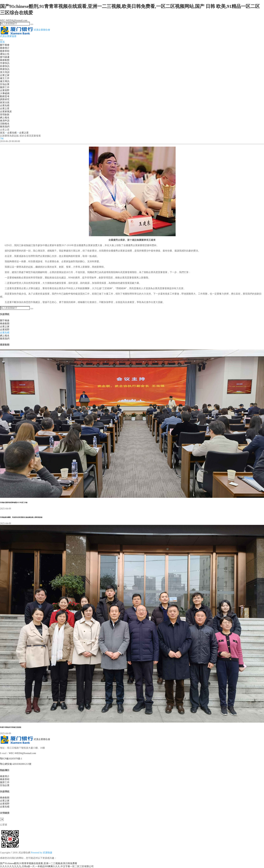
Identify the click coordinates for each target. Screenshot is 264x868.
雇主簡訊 (5, 81)
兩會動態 (5, 60)
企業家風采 (6, 112)
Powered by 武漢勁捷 (42, 853)
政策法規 (5, 102)
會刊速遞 (5, 57)
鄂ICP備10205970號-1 (11, 759)
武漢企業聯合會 (25, 739)
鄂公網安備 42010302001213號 (16, 764)
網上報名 (5, 118)
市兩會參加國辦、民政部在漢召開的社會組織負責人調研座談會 (21, 517)
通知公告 (5, 54)
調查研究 (5, 99)
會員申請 (5, 121)
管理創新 (5, 115)
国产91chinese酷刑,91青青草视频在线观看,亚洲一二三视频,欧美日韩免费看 (39, 863)
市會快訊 (5, 63)
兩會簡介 (5, 48)
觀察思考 (5, 96)
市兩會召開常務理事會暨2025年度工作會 (14, 503)
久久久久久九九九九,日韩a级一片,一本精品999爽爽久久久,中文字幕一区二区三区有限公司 (47, 866)
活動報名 (5, 124)
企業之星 (5, 109)
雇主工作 (5, 78)
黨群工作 (5, 87)
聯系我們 (5, 127)
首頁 (2, 42)
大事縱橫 (5, 93)
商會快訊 (5, 69)
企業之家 (5, 75)
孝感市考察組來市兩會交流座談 (11, 727)
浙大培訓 (5, 72)
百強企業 (5, 84)
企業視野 (5, 90)
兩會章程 (5, 51)
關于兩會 (5, 45)
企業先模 (5, 105)
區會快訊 (5, 66)
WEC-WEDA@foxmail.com (14, 20)
